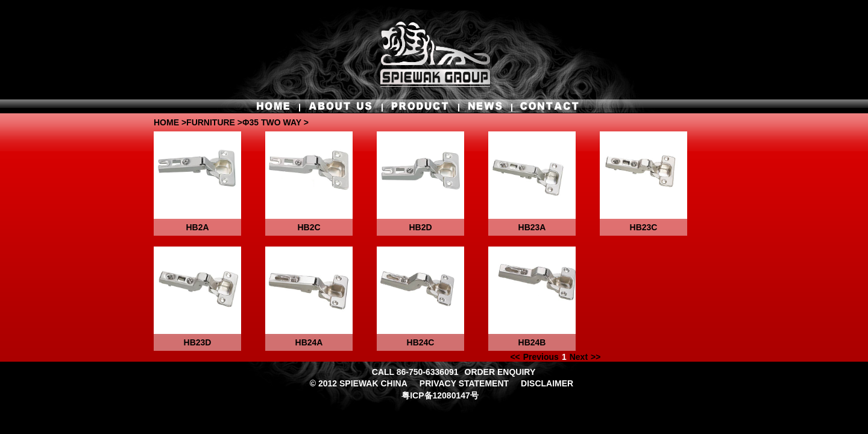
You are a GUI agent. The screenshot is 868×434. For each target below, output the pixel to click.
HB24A (309, 342)
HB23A (532, 227)
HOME (276, 106)
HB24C (421, 342)
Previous (541, 357)
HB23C (644, 227)
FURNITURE (211, 122)
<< (515, 357)
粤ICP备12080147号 (440, 395)
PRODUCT (418, 106)
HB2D (420, 227)
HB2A (197, 227)
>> (596, 357)
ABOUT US (340, 106)
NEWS (485, 106)
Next (579, 357)
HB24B (532, 342)
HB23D (198, 342)
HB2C (309, 227)
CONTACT (546, 106)
